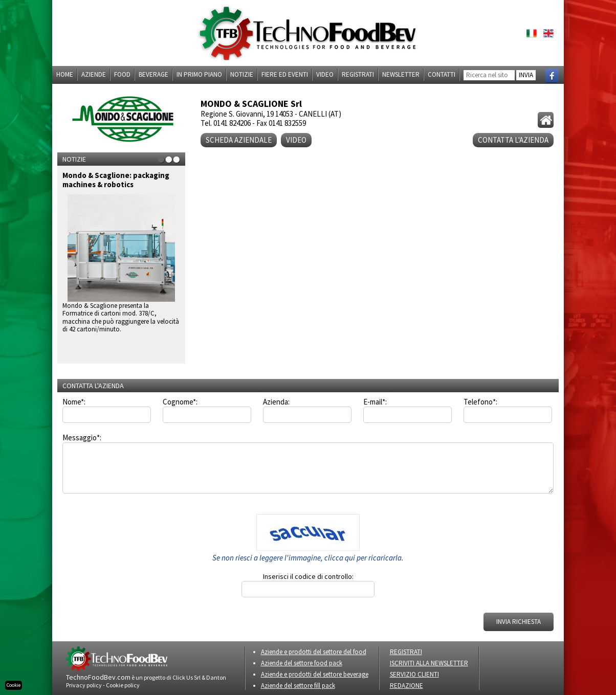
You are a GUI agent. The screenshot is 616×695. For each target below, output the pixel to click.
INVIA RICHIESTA (519, 622)
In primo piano (199, 74)
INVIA (526, 75)
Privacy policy (84, 685)
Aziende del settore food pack (302, 663)
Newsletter (401, 74)
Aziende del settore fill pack (298, 686)
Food (122, 74)
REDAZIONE (406, 686)
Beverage (153, 74)
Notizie (242, 74)
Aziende (94, 74)
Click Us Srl (186, 677)
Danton (216, 677)
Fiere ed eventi (285, 74)
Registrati (358, 74)
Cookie (14, 685)
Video (325, 74)
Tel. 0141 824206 (226, 123)
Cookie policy (123, 685)
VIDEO (296, 140)
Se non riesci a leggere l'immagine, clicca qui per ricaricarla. (308, 558)
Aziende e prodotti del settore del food (314, 652)
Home (65, 74)
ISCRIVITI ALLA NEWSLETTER (429, 663)
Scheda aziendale (239, 140)
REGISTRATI (406, 652)
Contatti (442, 74)
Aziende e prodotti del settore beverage (315, 674)
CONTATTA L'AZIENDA (513, 140)
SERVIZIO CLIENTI (414, 674)
